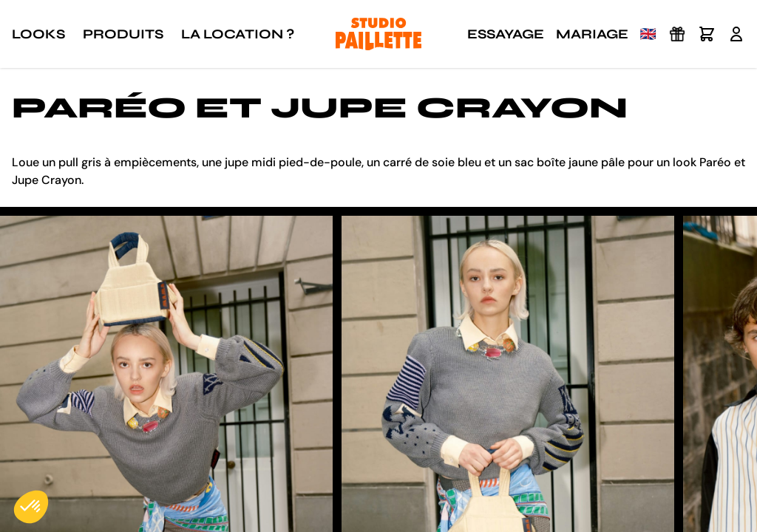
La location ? (238, 34)
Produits (123, 34)
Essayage (506, 34)
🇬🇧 (648, 34)
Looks (38, 34)
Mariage (592, 34)
